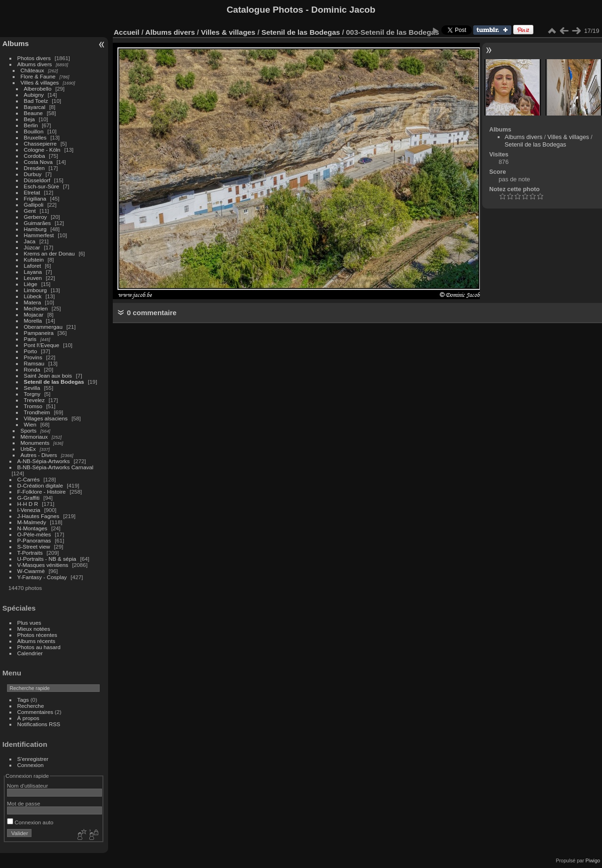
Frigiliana (35, 198)
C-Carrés (29, 479)
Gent (30, 211)
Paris (30, 339)
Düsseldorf (37, 180)
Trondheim (37, 412)
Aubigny (34, 95)
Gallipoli (34, 205)
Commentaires (35, 712)
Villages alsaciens (46, 418)
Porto (31, 351)
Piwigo (593, 860)
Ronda (32, 369)
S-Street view (34, 546)
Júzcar (32, 247)
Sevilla (32, 388)
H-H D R (28, 504)
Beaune (34, 113)
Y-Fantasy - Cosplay (42, 577)
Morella (33, 321)
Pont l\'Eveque (42, 345)
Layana (33, 272)
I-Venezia (29, 510)
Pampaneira (39, 333)
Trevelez (35, 400)
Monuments (35, 443)
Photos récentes (37, 635)
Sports (29, 430)
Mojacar (34, 314)
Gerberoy (35, 217)
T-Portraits (30, 553)
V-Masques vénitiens (43, 565)
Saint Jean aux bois (48, 376)
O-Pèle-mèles (34, 534)
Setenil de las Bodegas (54, 382)
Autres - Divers (39, 455)
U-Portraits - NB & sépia (47, 559)
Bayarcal (35, 107)
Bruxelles (35, 137)
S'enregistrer (33, 759)
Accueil (127, 32)
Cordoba (35, 156)
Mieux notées (34, 629)
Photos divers (34, 58)
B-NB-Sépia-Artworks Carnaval (55, 467)
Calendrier (30, 653)
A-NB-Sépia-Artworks (44, 461)
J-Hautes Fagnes (39, 516)
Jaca (30, 241)
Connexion (31, 765)
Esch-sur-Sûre (42, 186)
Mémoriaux (34, 437)
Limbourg (35, 290)
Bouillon (34, 131)
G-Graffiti (29, 498)
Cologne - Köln (42, 150)
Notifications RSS (39, 724)
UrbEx (28, 449)
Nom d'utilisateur (27, 786)
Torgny (32, 394)
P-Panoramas (34, 540)
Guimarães (38, 223)
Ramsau (34, 363)
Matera (33, 302)
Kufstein (34, 260)
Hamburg (35, 229)
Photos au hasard (39, 647)
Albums (16, 43)
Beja (30, 119)
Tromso (33, 406)
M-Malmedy (32, 522)
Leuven (33, 278)
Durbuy (33, 174)
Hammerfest (39, 235)
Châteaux (32, 70)
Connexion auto (30, 822)
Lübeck (33, 296)
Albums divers (35, 64)
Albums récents (36, 641)
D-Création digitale (40, 485)
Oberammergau (43, 327)
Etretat (32, 192)
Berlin (31, 125)
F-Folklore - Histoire (42, 492)
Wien (30, 424)
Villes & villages (40, 82)
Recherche (31, 706)
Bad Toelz (36, 101)
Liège (31, 284)
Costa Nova (38, 162)
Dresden (34, 168)
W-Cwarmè (31, 571)
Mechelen (36, 308)
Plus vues (29, 623)
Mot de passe (24, 803)
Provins (33, 357)
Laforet (33, 266)
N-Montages (32, 528)
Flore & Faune (38, 76)
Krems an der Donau (50, 253)
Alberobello (38, 89)
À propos (28, 718)
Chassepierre (40, 143)
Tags (23, 700)
